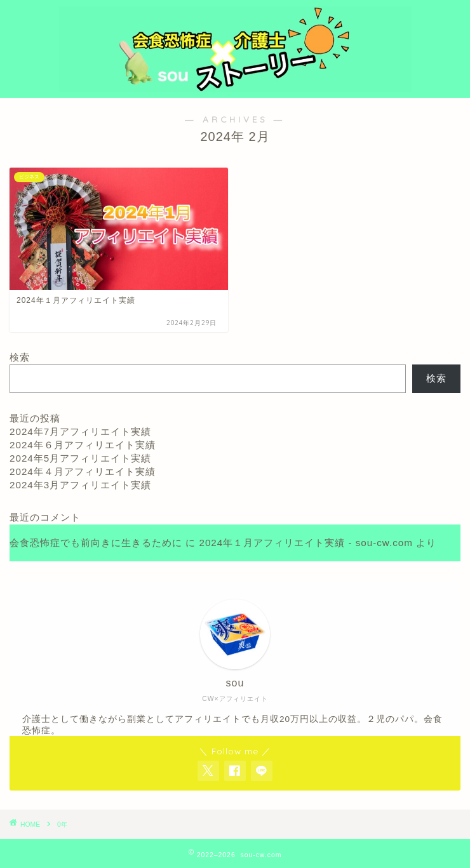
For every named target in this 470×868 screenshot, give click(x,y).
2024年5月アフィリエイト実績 (80, 458)
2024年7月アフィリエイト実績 (80, 431)
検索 (20, 357)
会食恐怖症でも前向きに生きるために (96, 543)
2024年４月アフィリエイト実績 (83, 471)
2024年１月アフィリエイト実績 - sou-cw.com (305, 543)
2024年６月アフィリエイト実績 (83, 445)
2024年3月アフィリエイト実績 (80, 485)
